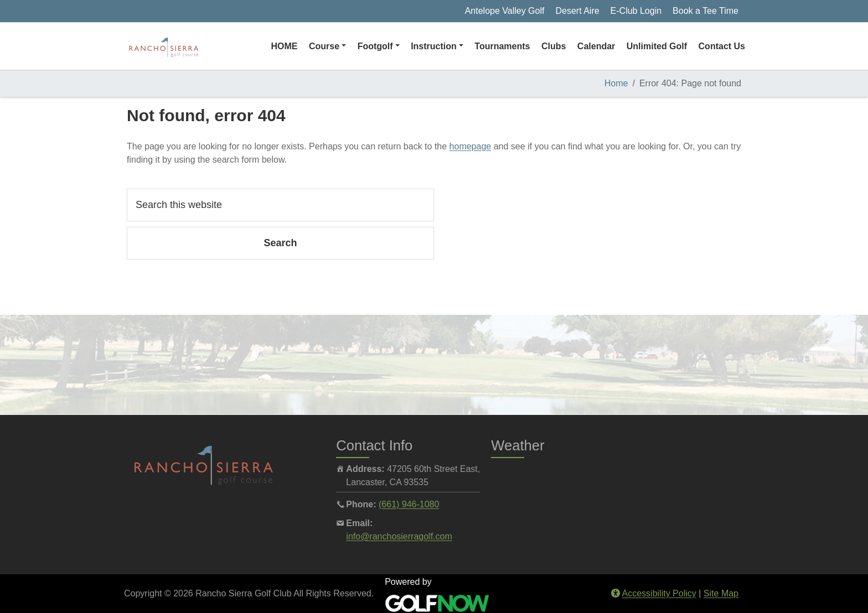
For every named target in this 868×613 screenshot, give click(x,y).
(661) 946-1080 (409, 504)
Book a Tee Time (706, 11)
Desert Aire (577, 11)
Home (616, 83)
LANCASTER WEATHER (615, 504)
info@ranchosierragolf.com (399, 536)
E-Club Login (636, 11)
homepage (471, 146)
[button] (327, 46)
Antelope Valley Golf (505, 11)
